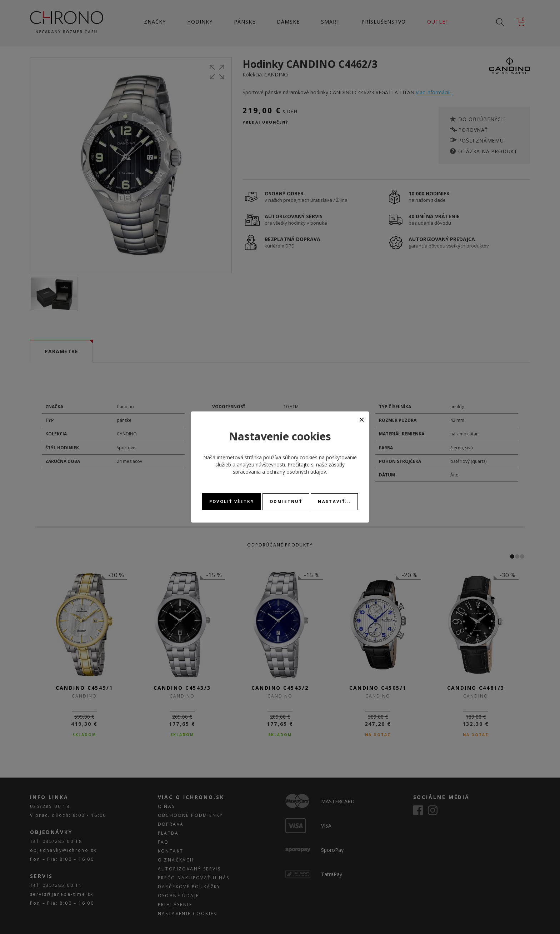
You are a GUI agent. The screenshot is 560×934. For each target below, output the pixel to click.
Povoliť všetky (232, 501)
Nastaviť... (334, 501)
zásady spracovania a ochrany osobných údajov (289, 468)
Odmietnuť (286, 501)
